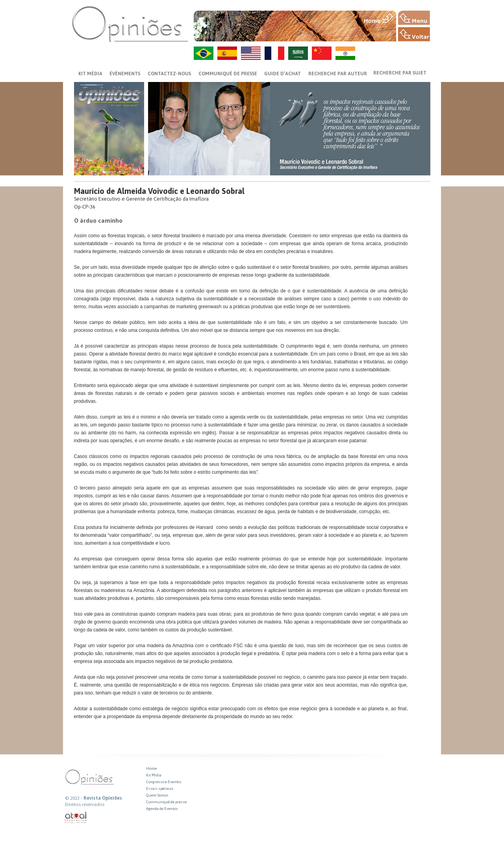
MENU (414, 18)
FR (274, 53)
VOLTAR (414, 34)
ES (227, 53)
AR (298, 53)
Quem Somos (157, 795)
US (251, 53)
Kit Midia (154, 775)
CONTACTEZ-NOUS (169, 74)
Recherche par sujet (400, 73)
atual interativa (76, 818)
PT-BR (204, 53)
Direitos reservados (85, 804)
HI (345, 53)
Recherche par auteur (338, 74)
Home (151, 768)
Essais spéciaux (160, 788)
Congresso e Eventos (164, 782)
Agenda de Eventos (162, 809)
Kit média (90, 74)
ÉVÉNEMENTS (125, 74)
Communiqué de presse (228, 74)
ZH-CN (322, 53)
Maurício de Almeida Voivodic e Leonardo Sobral (159, 191)
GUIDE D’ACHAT (283, 74)
